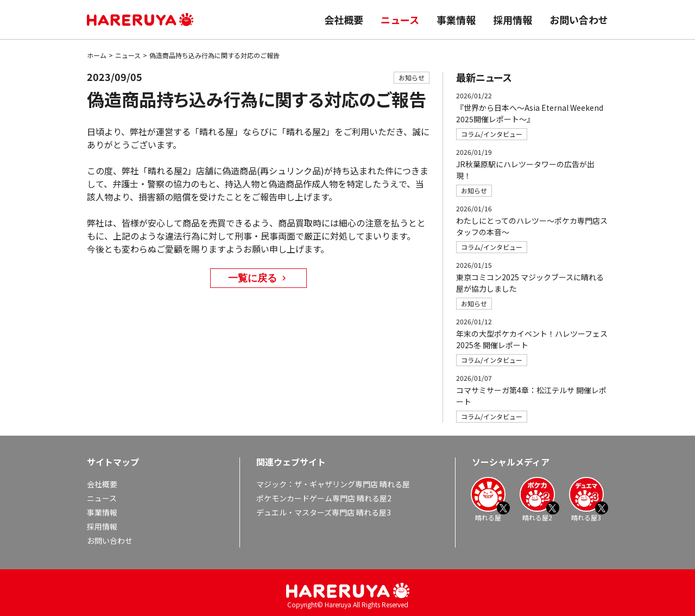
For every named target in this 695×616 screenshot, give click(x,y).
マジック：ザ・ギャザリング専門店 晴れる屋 (333, 484)
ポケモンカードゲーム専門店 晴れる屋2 (324, 498)
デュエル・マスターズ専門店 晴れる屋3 (324, 512)
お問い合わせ (579, 20)
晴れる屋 (488, 499)
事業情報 (456, 20)
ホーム (97, 55)
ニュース (400, 20)
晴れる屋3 (586, 499)
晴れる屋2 (537, 499)
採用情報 (513, 20)
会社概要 (344, 20)
